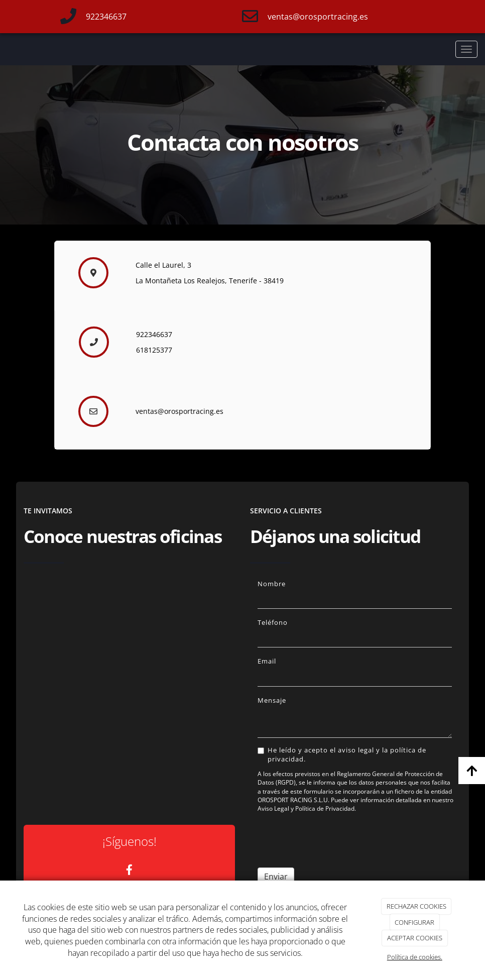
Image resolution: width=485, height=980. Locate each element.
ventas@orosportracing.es (318, 17)
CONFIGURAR (414, 922)
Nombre (272, 584)
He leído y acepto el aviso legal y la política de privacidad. (342, 754)
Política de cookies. (415, 957)
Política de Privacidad (325, 808)
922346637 (106, 17)
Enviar (276, 877)
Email (267, 661)
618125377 (154, 350)
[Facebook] (130, 871)
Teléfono (273, 622)
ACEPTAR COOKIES (415, 938)
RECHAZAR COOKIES (416, 906)
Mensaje (272, 700)
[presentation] (334, 840)
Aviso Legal (273, 808)
